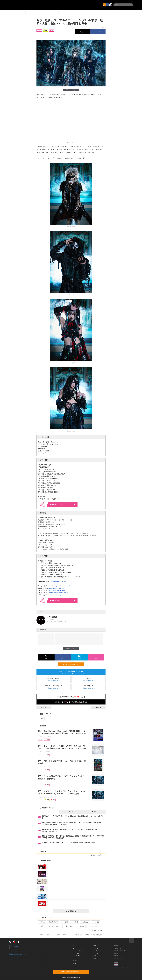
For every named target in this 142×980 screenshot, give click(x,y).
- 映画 (74, 963)
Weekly (71, 812)
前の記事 (42, 708)
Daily (48, 812)
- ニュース (96, 948)
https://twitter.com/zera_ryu (54, 595)
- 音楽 (74, 946)
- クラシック (76, 953)
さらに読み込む (77, 911)
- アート (75, 958)
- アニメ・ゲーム (77, 956)
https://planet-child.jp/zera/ (58, 581)
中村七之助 (68, 926)
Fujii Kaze (85, 922)
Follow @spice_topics (54, 681)
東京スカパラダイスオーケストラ (50, 926)
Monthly (94, 812)
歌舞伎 (42, 922)
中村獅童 (64, 922)
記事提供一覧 (117, 948)
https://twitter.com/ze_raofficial (64, 586)
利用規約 (116, 956)
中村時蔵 (95, 922)
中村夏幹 (74, 922)
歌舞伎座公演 (53, 922)
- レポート (96, 953)
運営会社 (116, 946)
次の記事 (100, 708)
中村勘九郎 (80, 926)
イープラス (40, 935)
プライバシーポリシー (120, 958)
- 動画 (94, 946)
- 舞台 (74, 948)
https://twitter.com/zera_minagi (59, 593)
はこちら (63, 505)
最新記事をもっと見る (97, 855)
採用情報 (116, 953)
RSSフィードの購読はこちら (72, 664)
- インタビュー (97, 951)
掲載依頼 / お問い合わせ (120, 951)
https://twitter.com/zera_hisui (56, 588)
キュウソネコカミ (94, 926)
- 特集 (94, 958)
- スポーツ (75, 961)
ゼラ (41, 719)
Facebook (15, 947)
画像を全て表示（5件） (71, 90)
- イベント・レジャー (78, 951)
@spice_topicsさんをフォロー (18, 954)
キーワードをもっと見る (97, 930)
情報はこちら (63, 601)
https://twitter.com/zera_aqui (57, 590)
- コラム (95, 956)
